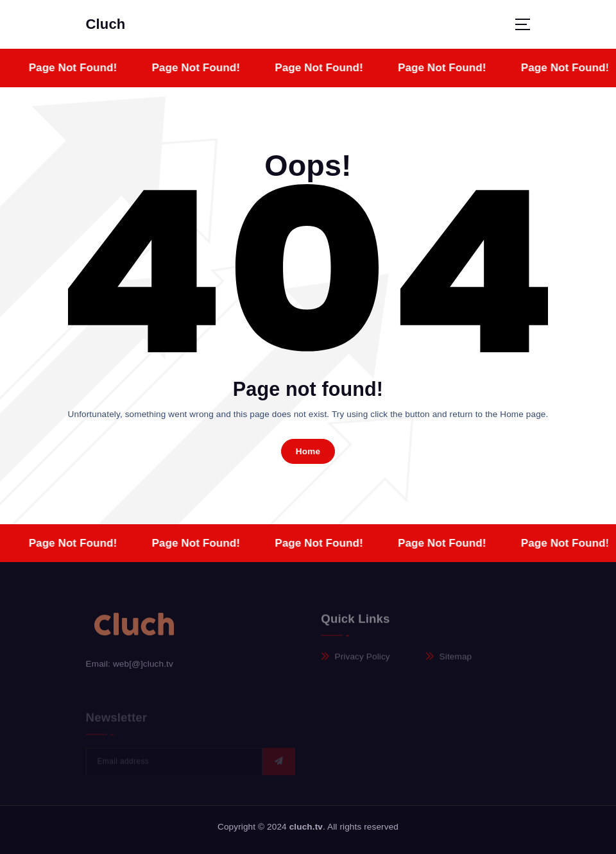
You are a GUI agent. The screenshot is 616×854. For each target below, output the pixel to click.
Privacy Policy (363, 661)
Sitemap (456, 661)
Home (308, 451)
